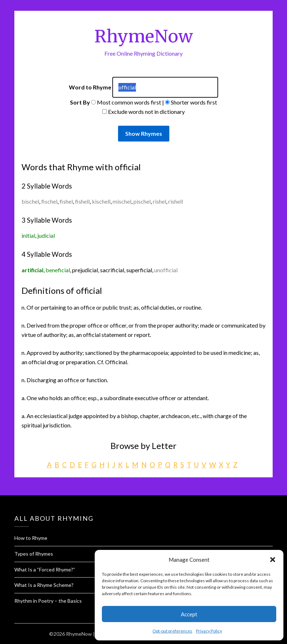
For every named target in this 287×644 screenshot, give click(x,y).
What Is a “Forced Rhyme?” (45, 569)
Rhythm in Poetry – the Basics (48, 601)
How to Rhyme (31, 538)
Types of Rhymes (34, 554)
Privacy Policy (209, 631)
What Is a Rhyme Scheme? (44, 585)
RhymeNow (144, 36)
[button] (273, 560)
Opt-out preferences (172, 631)
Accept (189, 614)
